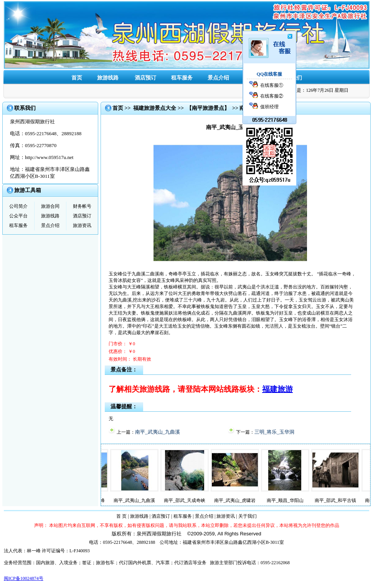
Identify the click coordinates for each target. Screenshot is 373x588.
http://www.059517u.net (49, 157)
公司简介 (18, 206)
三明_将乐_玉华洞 (274, 432)
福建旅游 (277, 389)
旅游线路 (108, 78)
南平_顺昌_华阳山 (294, 500)
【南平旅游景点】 (208, 108)
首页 (77, 78)
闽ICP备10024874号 (24, 578)
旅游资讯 (82, 225)
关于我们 (248, 516)
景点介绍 (218, 78)
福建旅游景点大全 (155, 108)
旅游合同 (50, 206)
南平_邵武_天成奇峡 (194, 500)
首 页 (121, 516)
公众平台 (18, 216)
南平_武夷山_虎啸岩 (244, 500)
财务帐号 (82, 206)
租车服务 (182, 78)
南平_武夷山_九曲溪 (158, 432)
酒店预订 (145, 78)
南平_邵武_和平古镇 (345, 500)
